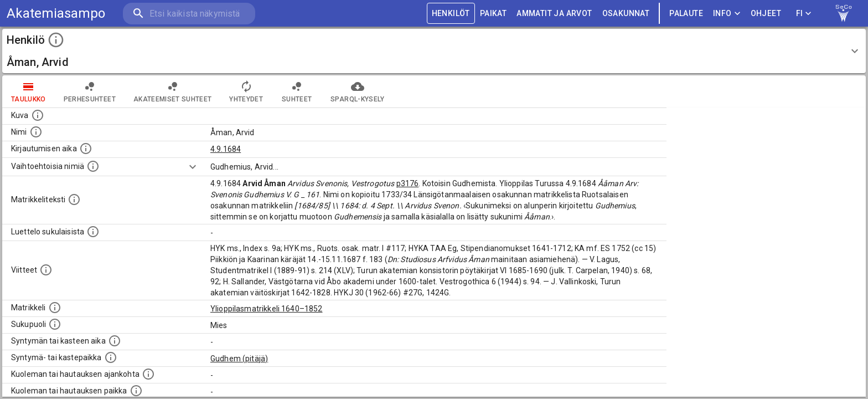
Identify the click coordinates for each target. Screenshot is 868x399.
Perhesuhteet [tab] (90, 91)
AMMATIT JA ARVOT (554, 14)
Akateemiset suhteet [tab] (173, 91)
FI (804, 14)
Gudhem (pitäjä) (239, 359)
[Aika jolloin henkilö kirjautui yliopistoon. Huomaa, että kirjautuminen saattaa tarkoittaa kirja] (86, 149)
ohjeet (766, 14)
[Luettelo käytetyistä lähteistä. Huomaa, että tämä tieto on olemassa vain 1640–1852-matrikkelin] (46, 270)
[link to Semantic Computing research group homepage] (844, 13)
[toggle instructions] (56, 40)
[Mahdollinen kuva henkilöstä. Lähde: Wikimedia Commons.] (38, 115)
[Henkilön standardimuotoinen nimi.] (36, 132)
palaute (686, 14)
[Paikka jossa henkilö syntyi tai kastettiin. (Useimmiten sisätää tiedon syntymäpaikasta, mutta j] (111, 357)
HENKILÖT (451, 14)
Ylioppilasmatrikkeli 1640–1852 (267, 309)
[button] (434, 51)
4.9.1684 (226, 149)
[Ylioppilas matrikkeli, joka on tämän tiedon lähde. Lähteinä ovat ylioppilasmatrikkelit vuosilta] (55, 308)
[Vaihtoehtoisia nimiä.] (93, 166)
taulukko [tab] (29, 91)
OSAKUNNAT (626, 14)
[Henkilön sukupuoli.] (55, 324)
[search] (188, 14)
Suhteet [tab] (297, 91)
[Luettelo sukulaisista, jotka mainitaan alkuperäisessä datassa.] (93, 232)
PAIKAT (493, 14)
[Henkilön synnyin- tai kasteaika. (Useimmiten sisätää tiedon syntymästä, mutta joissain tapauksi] (115, 341)
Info (727, 14)
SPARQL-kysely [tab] (357, 91)
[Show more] (193, 167)
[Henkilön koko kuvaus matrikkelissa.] (74, 199)
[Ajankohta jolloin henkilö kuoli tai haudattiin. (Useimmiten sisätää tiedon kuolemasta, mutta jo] (148, 374)
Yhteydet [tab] (246, 91)
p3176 (408, 183)
